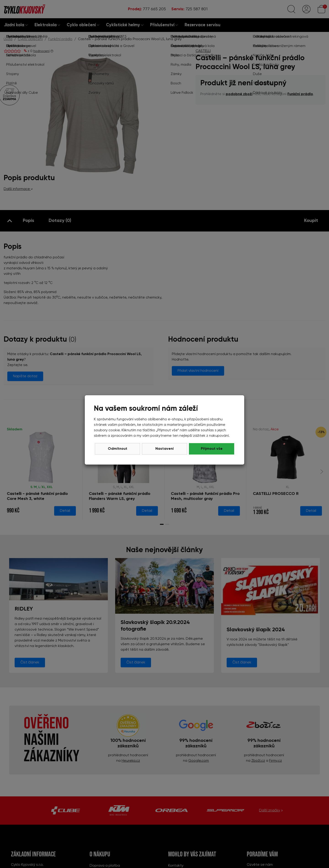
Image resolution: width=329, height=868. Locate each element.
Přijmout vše (212, 449)
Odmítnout (118, 449)
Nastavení (164, 449)
